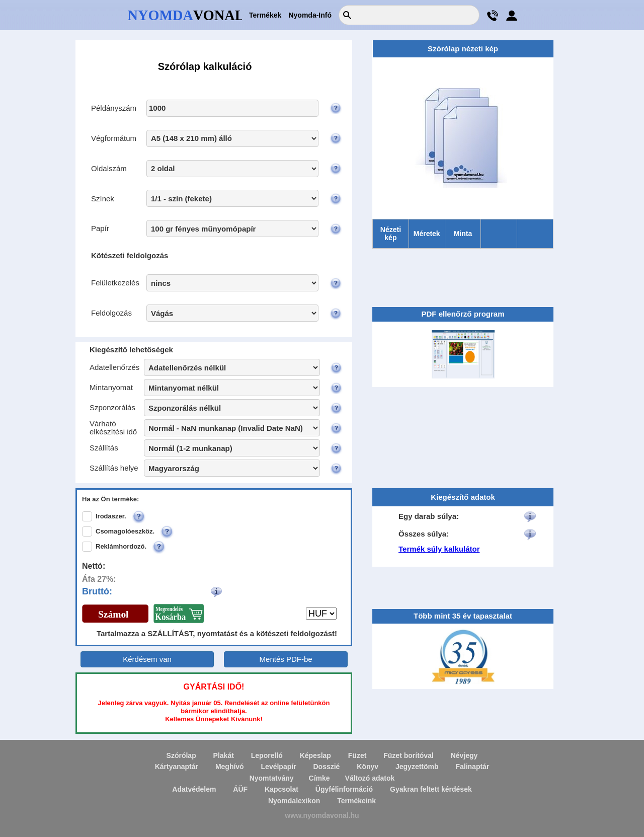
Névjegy (464, 755)
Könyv (368, 767)
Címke (319, 778)
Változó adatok (370, 778)
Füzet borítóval (409, 755)
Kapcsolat (281, 789)
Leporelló (267, 755)
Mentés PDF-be (286, 659)
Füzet (357, 755)
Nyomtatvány (272, 778)
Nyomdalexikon (294, 801)
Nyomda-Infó (310, 15)
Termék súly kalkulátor (439, 549)
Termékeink (356, 801)
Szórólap (181, 755)
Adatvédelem (194, 789)
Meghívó (230, 767)
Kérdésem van (147, 659)
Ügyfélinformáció (344, 789)
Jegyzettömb (417, 767)
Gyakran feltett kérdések (431, 789)
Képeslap (315, 755)
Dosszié (326, 767)
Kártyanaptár (177, 767)
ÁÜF (240, 789)
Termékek (265, 15)
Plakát (224, 755)
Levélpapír (279, 767)
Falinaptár (472, 767)
